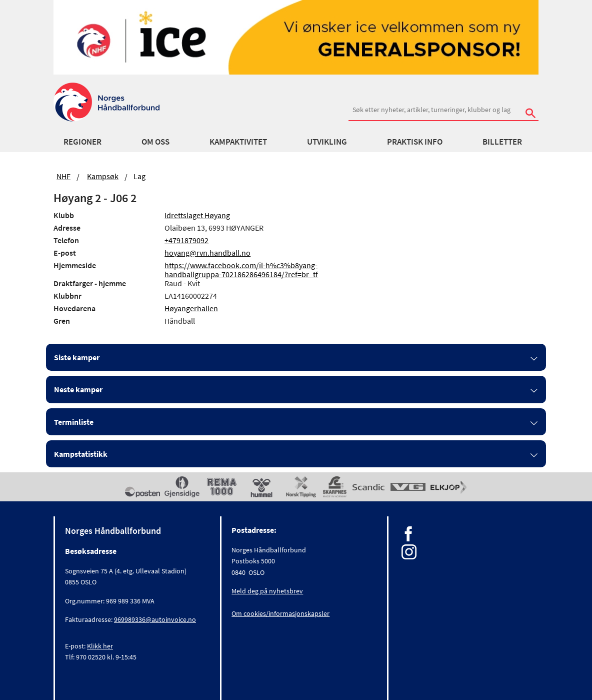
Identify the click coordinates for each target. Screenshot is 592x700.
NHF (63, 176)
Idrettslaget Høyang (197, 215)
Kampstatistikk (81, 454)
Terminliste (74, 422)
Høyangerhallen (191, 308)
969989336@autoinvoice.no (155, 619)
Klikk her (100, 646)
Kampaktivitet (238, 142)
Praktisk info (415, 142)
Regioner (82, 142)
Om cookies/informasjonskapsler (280, 613)
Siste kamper (77, 357)
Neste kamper (78, 389)
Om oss (155, 142)
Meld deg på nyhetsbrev (267, 591)
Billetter (502, 142)
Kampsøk (103, 176)
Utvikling (327, 142)
